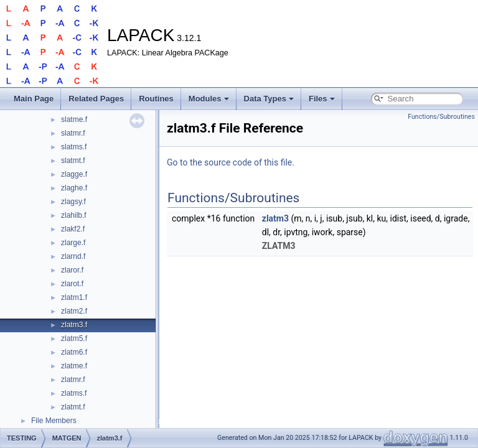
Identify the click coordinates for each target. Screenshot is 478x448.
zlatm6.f (74, 352)
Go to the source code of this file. (231, 162)
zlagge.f (74, 174)
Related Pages (96, 99)
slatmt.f (73, 161)
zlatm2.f (74, 311)
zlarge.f (73, 243)
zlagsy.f (73, 202)
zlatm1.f (74, 297)
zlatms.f (74, 393)
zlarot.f (72, 284)
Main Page (34, 99)
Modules (209, 99)
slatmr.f (73, 133)
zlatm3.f (74, 325)
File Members (54, 421)
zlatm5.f (74, 338)
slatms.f (74, 147)
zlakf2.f (73, 229)
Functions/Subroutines (441, 117)
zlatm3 (275, 218)
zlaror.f (72, 270)
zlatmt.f (73, 407)
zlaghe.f (74, 188)
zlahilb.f (74, 215)
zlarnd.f (73, 256)
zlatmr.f (73, 380)
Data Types (269, 99)
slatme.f (74, 119)
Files (322, 99)
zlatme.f (74, 366)
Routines (156, 99)
